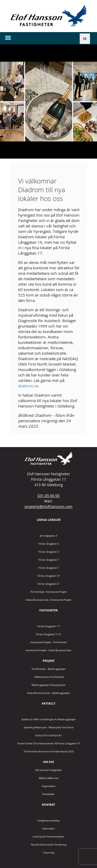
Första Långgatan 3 (49, 544)
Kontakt (48, 804)
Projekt (49, 661)
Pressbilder (48, 794)
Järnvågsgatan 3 (48, 536)
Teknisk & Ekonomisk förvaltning (48, 845)
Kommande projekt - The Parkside (48, 642)
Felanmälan (48, 829)
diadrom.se (28, 386)
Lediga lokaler (49, 520)
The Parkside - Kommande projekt (48, 592)
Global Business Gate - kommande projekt (48, 600)
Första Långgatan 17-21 (49, 634)
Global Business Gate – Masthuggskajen (49, 693)
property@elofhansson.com (48, 506)
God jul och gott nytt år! (48, 735)
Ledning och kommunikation (48, 837)
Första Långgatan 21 (48, 584)
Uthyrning (49, 853)
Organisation (49, 786)
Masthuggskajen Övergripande (48, 685)
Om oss (48, 762)
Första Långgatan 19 (48, 576)
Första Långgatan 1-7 (49, 626)
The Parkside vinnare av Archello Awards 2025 (49, 751)
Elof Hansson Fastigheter (48, 770)
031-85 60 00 (48, 496)
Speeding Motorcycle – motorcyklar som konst (49, 727)
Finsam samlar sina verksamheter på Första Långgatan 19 (48, 743)
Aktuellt (48, 703)
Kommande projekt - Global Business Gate (48, 650)
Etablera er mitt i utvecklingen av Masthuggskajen (49, 719)
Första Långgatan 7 (49, 560)
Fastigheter (48, 610)
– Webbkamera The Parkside (49, 677)
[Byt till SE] (85, 39)
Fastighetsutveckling (48, 821)
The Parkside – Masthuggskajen (49, 669)
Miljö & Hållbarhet (48, 778)
